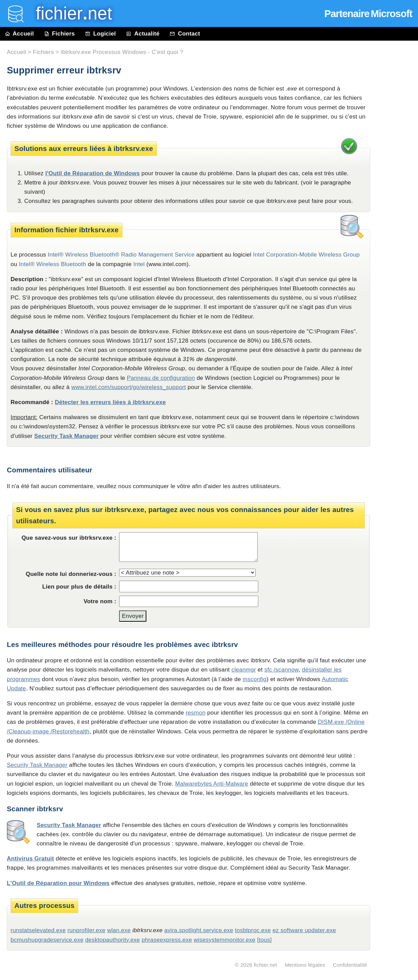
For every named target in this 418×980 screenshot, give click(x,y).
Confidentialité (350, 965)
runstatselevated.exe (38, 930)
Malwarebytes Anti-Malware (212, 784)
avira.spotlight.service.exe (199, 930)
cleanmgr (244, 670)
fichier (69, 13)
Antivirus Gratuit (30, 859)
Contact (185, 34)
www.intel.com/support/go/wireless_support (129, 387)
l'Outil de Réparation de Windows (93, 173)
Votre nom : (100, 601)
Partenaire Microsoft (368, 14)
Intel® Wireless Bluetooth (52, 264)
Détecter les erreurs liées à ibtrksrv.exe (110, 402)
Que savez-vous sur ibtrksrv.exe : (69, 538)
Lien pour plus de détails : (79, 587)
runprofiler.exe (87, 930)
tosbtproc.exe (253, 930)
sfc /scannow (282, 670)
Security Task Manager (66, 436)
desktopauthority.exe (113, 940)
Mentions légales (305, 965)
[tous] (264, 940)
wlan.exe (119, 930)
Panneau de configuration (161, 378)
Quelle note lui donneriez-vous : (71, 574)
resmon (196, 713)
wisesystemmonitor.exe (225, 940)
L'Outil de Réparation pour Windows (58, 883)
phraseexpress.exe (167, 940)
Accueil (19, 34)
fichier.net (265, 965)
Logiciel (100, 34)
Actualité (143, 34)
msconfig (255, 679)
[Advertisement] (398, 195)
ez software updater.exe (304, 930)
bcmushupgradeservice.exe (47, 940)
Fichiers (59, 34)
